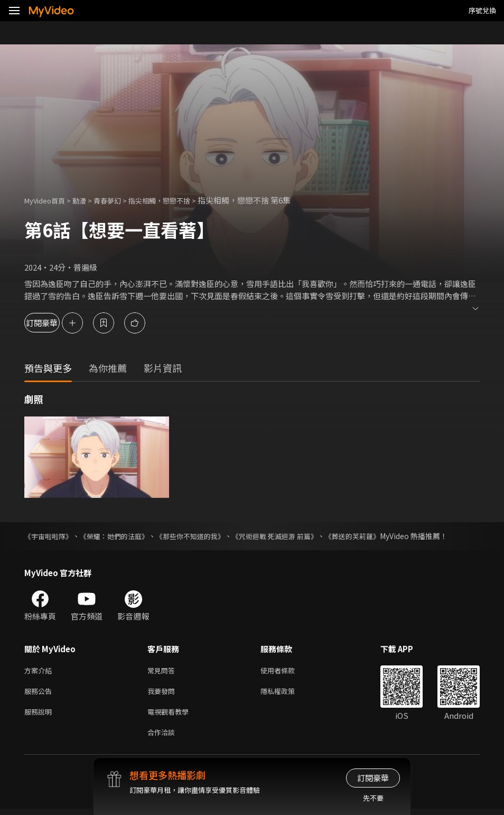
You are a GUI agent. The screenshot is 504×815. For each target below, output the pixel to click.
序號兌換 (482, 10)
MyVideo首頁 (48, 200)
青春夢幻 (119, 200)
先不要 (373, 798)
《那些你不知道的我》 (202, 536)
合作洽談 (163, 738)
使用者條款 (287, 671)
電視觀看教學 (171, 715)
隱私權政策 (287, 693)
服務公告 (40, 693)
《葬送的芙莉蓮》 (375, 536)
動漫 (88, 200)
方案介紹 (40, 671)
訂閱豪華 (53, 323)
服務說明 (40, 715)
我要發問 (163, 693)
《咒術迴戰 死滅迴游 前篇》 (292, 536)
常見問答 (163, 671)
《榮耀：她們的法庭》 (120, 536)
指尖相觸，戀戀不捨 (178, 200)
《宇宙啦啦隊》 (50, 536)
